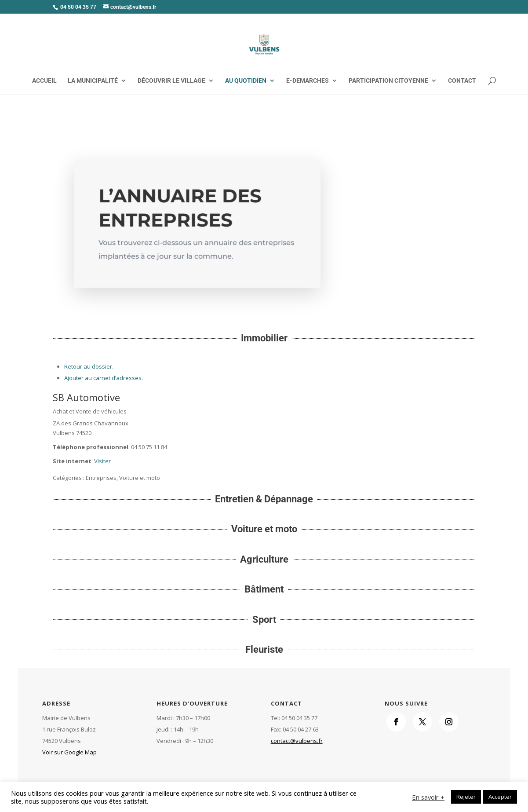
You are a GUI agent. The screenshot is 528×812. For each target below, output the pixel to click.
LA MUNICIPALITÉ (93, 81)
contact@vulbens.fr (297, 741)
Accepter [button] (500, 797)
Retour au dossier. (89, 366)
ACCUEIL (44, 81)
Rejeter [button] (466, 797)
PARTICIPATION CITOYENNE (388, 81)
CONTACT (462, 81)
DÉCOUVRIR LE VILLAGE (171, 81)
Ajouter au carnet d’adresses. (104, 378)
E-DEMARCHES (308, 81)
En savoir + (428, 797)
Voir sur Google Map (69, 752)
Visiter (102, 461)
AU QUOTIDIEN (246, 81)
